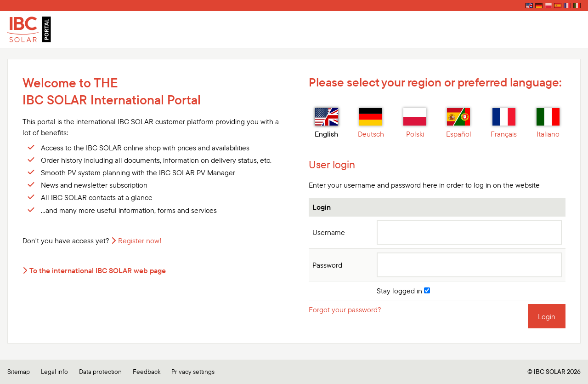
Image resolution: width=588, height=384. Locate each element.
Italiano (548, 123)
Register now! (140, 241)
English (326, 123)
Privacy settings (193, 372)
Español (459, 123)
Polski (415, 123)
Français (504, 123)
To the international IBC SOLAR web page (98, 270)
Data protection (100, 372)
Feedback (147, 372)
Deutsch (371, 123)
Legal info (54, 372)
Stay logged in (403, 291)
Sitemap (19, 372)
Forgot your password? (345, 309)
